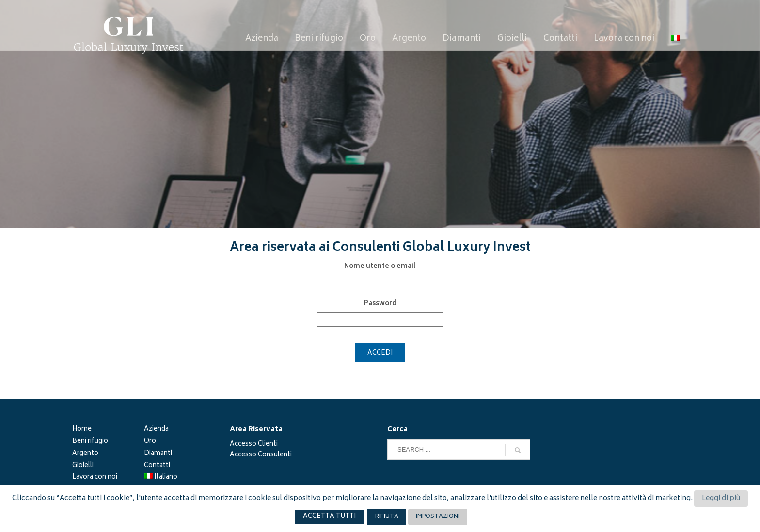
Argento (85, 454)
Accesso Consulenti (261, 455)
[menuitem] (675, 39)
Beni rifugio (90, 442)
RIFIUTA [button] (387, 517)
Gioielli (83, 466)
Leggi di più (721, 498)
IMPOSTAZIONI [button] (438, 517)
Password (380, 304)
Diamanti (158, 454)
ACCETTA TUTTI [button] (329, 517)
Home (82, 430)
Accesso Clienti (254, 445)
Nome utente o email (380, 267)
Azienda (156, 430)
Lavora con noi (95, 478)
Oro (150, 442)
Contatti (157, 466)
